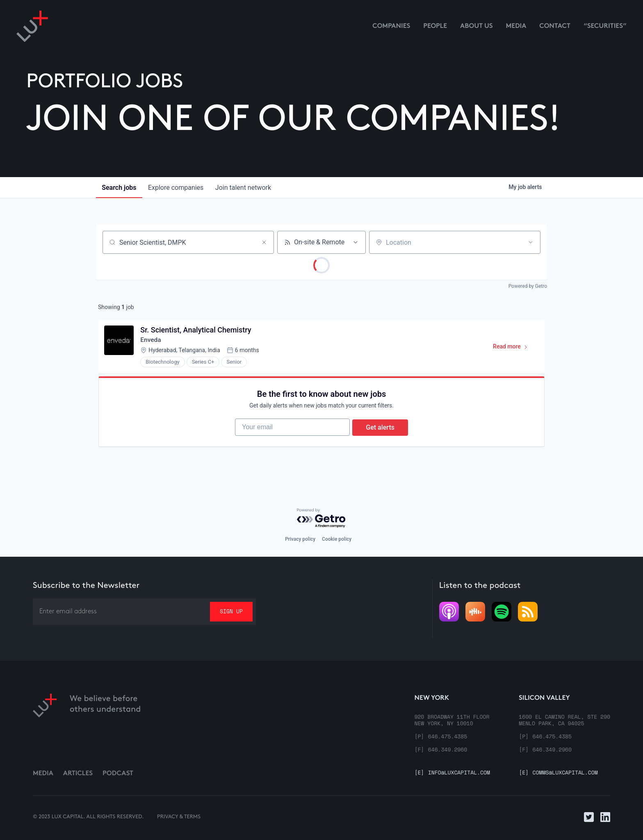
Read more (513, 349)
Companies (391, 26)
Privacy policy (300, 540)
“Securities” (605, 26)
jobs (120, 188)
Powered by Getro (528, 286)
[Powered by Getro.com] (321, 518)
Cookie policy (337, 540)
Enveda (152, 341)
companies (178, 188)
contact (555, 26)
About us (477, 26)
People (435, 26)
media (516, 26)
